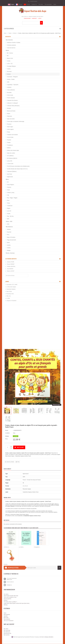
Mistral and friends (11, 111)
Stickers (9, 229)
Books (10, 33)
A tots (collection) (11, 90)
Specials (6, 616)
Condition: (8, 433)
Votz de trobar (10, 137)
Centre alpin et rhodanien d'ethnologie (15, 122)
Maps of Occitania (11, 237)
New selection (7, 619)
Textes (8, 203)
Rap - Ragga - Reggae (12, 198)
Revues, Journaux (10, 253)
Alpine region (10, 127)
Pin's (8, 235)
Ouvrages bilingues (11, 66)
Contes (9, 61)
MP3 (8, 219)
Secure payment (7, 599)
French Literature (11, 98)
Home (5, 33)
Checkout (34, 19)
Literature (9, 87)
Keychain (9, 232)
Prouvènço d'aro (10, 294)
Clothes (9, 248)
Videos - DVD (9, 222)
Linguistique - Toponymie (13, 85)
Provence (9, 124)
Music (7, 179)
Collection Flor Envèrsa (12, 101)
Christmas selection (11, 45)
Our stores (6, 594)
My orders (6, 629)
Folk (8, 195)
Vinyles (9, 214)
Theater (9, 143)
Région (9, 208)
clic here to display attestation (46, 637)
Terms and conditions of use (10, 597)
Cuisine (9, 69)
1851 (8, 82)
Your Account (27, 19)
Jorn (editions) (10, 156)
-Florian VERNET (10, 264)
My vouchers (7, 635)
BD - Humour (10, 53)
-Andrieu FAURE (10, 262)
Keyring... (6, 564)
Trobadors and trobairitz (12, 135)
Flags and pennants (11, 240)
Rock (8, 201)
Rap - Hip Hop (10, 216)
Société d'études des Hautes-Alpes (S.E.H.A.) (17, 169)
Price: (7, 439)
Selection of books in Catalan (13, 43)
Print (18, 462)
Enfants (15, 33)
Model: (7, 430)
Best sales (6, 618)
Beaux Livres (10, 58)
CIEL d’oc (9, 296)
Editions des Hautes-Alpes (13, 151)
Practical (9, 140)
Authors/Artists (11, 259)
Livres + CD (10, 64)
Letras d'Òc (9, 161)
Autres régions (10, 129)
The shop (41, 4)
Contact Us (34, 4)
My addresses (7, 632)
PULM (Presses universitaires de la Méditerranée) (18, 166)
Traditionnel (10, 206)
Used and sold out (11, 48)
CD (8, 182)
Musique (9, 108)
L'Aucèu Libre (10, 164)
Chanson (9, 187)
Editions (9, 148)
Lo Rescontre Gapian (11, 287)
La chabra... (21, 547)
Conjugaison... (37, 547)
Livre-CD (9, 211)
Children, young (10, 193)
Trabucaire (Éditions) (12, 172)
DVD (8, 224)
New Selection (9, 40)
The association (48, 4)
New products (7, 615)
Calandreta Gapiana (11, 289)
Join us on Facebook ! (9, 621)
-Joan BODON (10, 269)
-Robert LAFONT (10, 271)
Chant (8, 190)
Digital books (10, 177)
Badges (9, 251)
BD (8, 56)
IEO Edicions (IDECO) (12, 158)
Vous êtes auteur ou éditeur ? (10, 602)
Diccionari (9, 72)
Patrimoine (9, 116)
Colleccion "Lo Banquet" (12, 103)
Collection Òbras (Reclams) (13, 106)
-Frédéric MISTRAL (11, 267)
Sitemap (6, 605)
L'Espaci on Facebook (11, 301)
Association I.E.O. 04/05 (12, 285)
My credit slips (7, 630)
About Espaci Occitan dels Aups (11, 596)
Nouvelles (9, 93)
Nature (8, 114)
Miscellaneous (9, 227)
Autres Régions (10, 185)
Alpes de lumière (11, 119)
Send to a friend (10, 462)
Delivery (6, 600)
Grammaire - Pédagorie (12, 77)
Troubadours (10, 145)
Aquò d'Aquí (9, 292)
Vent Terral (9, 174)
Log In (40, 19)
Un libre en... (7, 547)
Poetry (8, 132)
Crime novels (10, 95)
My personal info (7, 633)
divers (8, 243)
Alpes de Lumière (11, 153)
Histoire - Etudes (11, 79)
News (55, 4)
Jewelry (9, 245)
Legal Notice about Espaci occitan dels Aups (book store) (17, 603)
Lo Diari (8, 298)
